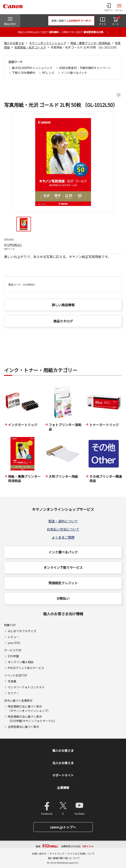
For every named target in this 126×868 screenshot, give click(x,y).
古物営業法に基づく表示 (23, 727)
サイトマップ (57, 853)
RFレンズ (48, 73)
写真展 (12, 681)
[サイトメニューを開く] (119, 7)
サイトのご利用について (81, 853)
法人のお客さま (63, 763)
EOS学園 (13, 656)
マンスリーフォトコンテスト (26, 687)
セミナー (13, 693)
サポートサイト (63, 775)
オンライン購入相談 (21, 662)
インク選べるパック (74, 73)
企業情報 (63, 788)
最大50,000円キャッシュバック (32, 68)
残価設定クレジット (63, 583)
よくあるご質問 (63, 537)
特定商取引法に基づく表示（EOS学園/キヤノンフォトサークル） (32, 719)
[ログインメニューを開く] (109, 7)
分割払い (63, 598)
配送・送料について (63, 521)
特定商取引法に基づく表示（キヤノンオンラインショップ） (29, 708)
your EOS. (14, 643)
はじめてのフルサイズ (22, 631)
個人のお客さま (14, 43)
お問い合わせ (39, 853)
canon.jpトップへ (63, 827)
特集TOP (10, 625)
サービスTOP (13, 650)
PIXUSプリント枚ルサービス (26, 668)
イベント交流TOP (16, 675)
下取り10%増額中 (24, 73)
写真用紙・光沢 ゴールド (30, 47)
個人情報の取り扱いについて (64, 858)
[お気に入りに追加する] (119, 95)
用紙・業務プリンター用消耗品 (90, 43)
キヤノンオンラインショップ (48, 43)
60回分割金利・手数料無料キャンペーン (85, 68)
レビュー (13, 637)
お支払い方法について (63, 529)
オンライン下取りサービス (63, 567)
